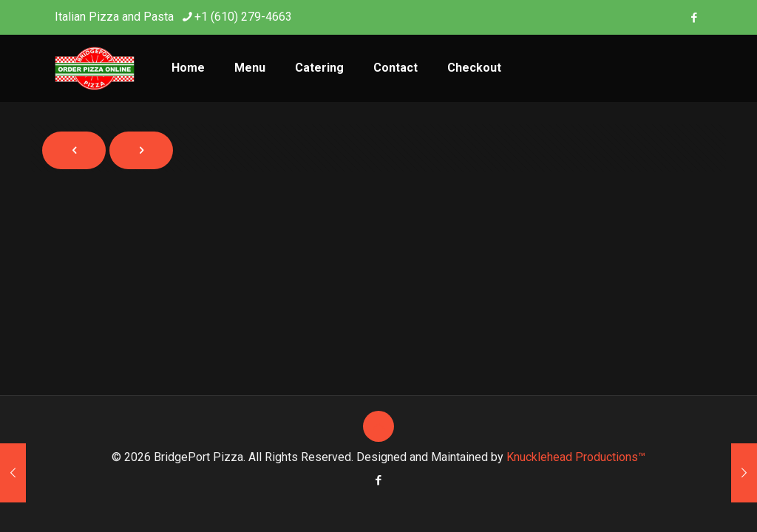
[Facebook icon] (694, 18)
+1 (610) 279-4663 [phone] (243, 17)
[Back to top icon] (378, 426)
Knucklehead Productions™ (576, 457)
